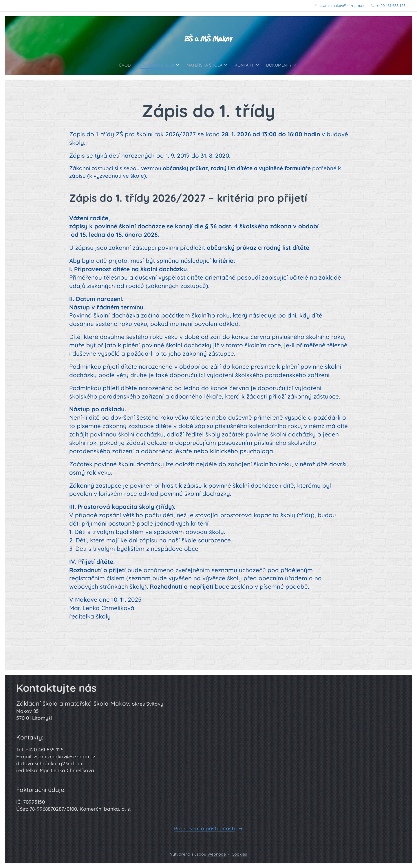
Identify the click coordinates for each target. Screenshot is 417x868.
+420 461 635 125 (391, 5)
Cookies (239, 854)
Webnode (217, 854)
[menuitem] (115, 65)
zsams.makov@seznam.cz (342, 5)
